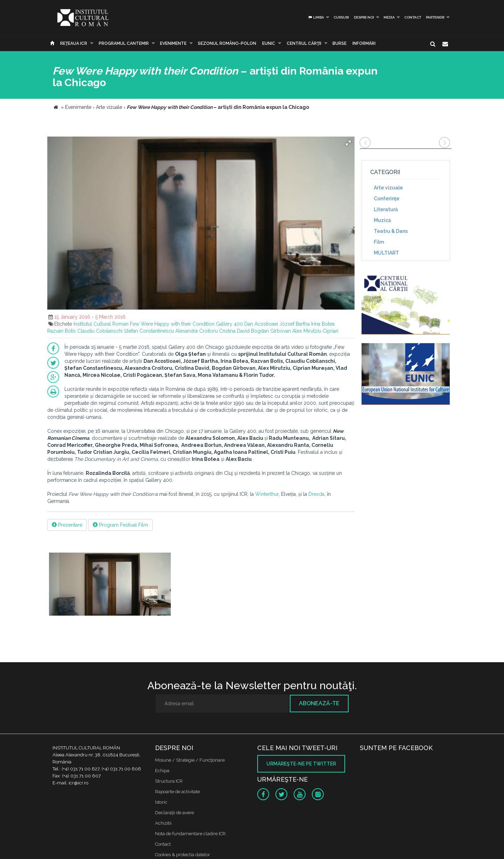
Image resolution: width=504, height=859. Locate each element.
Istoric (161, 802)
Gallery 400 (229, 324)
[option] (110, 585)
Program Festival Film (120, 525)
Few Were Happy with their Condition (172, 324)
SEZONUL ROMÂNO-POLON (227, 43)
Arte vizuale (388, 188)
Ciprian (331, 331)
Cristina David (234, 331)
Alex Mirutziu (307, 331)
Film (379, 242)
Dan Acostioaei (261, 324)
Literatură (386, 209)
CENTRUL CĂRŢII (304, 43)
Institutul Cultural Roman (101, 324)
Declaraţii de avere (174, 813)
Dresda (316, 494)
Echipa (162, 771)
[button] (348, 143)
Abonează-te (319, 703)
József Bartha (295, 324)
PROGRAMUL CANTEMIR (124, 43)
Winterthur (267, 494)
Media (389, 17)
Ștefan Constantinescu (149, 331)
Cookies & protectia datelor (183, 855)
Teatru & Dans (391, 231)
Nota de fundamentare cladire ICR (190, 834)
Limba (316, 17)
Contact (413, 17)
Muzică (382, 220)
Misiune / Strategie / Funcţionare (190, 760)
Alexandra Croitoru (197, 331)
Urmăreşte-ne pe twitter (301, 764)
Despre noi (364, 17)
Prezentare (67, 525)
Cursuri (341, 17)
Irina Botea (323, 324)
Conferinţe (387, 199)
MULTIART (386, 253)
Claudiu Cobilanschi (100, 331)
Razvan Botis (62, 331)
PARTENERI (435, 17)
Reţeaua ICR (74, 43)
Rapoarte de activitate (177, 792)
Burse (339, 43)
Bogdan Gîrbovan (271, 331)
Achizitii (163, 823)
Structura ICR (169, 781)
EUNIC (269, 43)
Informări (364, 43)
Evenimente (173, 43)
